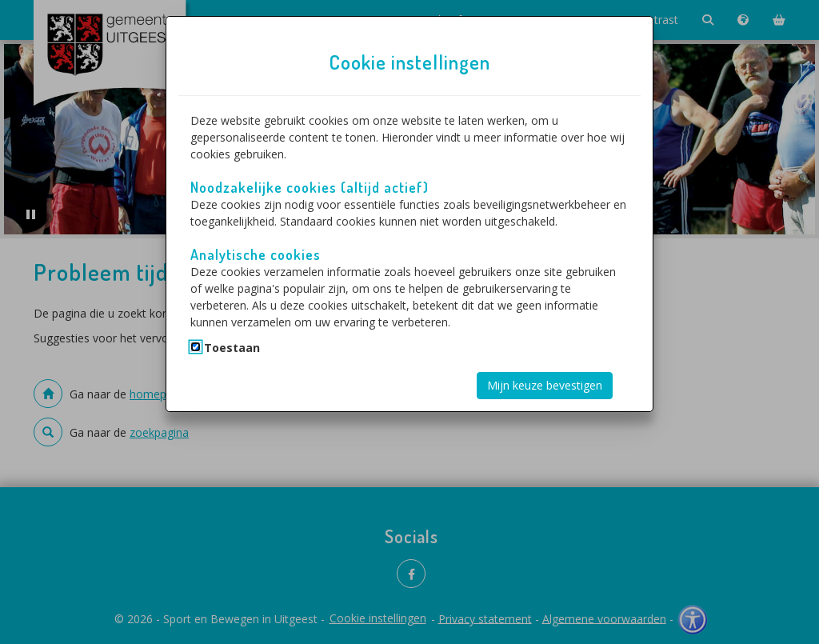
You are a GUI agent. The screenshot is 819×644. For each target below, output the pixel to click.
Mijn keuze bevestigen (545, 385)
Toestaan (232, 348)
